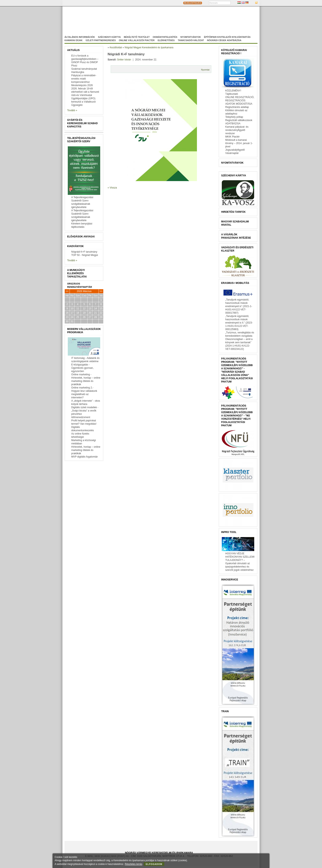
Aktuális (73, 50)
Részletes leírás (134, 864)
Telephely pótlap (234, 117)
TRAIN (225, 711)
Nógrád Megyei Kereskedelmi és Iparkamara (131, 19)
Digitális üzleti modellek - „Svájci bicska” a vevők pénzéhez (85, 411)
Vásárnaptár (232, 153)
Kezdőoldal (116, 47)
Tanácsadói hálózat (191, 40)
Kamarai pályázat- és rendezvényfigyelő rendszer (237, 130)
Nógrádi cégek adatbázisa (224, 40)
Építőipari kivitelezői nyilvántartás (227, 37)
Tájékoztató (232, 94)
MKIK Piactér (232, 137)
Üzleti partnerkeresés (101, 40)
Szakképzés (176, 23)
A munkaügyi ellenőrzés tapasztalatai (77, 273)
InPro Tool (229, 532)
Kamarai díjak (74, 40)
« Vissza (112, 188)
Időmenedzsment (81, 417)
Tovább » (72, 110)
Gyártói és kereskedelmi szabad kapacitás (82, 123)
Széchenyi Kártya (109, 37)
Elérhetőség (166, 40)
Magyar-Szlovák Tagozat (178, 19)
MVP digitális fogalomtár (85, 457)
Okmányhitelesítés (165, 37)
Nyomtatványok (191, 37)
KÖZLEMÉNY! (233, 91)
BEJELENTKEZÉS (193, 3)
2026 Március (84, 291)
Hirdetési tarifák (233, 212)
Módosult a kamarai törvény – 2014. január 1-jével (239, 143)
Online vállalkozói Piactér (137, 40)
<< (67, 291)
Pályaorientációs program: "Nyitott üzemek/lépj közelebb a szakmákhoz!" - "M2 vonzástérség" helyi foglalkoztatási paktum (237, 416)
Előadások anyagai (81, 237)
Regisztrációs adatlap (237, 107)
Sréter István (124, 60)
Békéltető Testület (137, 37)
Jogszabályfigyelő (235, 150)
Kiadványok (75, 246)
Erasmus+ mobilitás (235, 283)
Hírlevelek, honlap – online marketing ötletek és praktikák (86, 450)
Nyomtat (205, 70)
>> (101, 291)
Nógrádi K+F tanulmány (84, 252)
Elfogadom (154, 864)
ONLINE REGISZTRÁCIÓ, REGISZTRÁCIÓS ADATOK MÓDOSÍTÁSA (240, 101)
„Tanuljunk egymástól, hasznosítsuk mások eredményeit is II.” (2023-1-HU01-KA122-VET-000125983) (239, 323)
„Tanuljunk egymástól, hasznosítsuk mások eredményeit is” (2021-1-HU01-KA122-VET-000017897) (239, 306)
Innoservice (230, 580)
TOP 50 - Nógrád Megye (85, 255)
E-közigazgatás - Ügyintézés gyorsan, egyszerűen (82, 368)
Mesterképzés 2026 (82, 85)
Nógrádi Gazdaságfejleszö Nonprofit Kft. (139, 23)
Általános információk (80, 37)
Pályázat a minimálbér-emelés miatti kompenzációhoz (84, 79)
